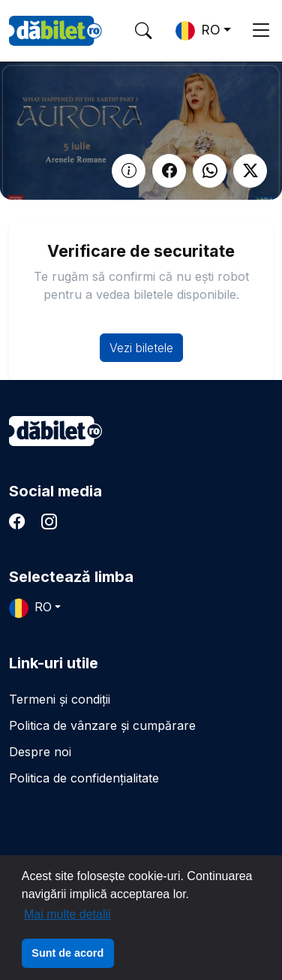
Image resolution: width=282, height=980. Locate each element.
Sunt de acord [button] (67, 953)
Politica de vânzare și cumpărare (102, 725)
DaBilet (55, 31)
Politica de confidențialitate (84, 778)
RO (198, 31)
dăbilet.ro (55, 431)
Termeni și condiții (60, 699)
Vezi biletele (141, 348)
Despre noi (40, 752)
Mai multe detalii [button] (67, 914)
